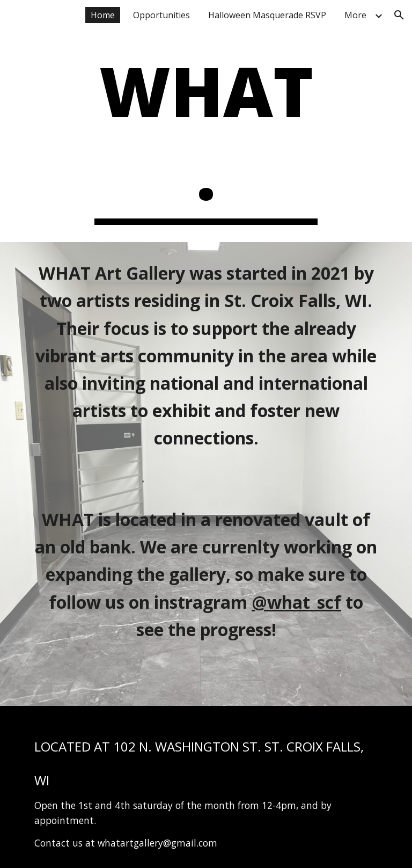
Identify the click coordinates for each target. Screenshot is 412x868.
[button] (399, 15)
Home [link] (103, 15)
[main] (206, 137)
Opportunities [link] (161, 15)
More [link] (355, 15)
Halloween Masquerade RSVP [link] (267, 15)
